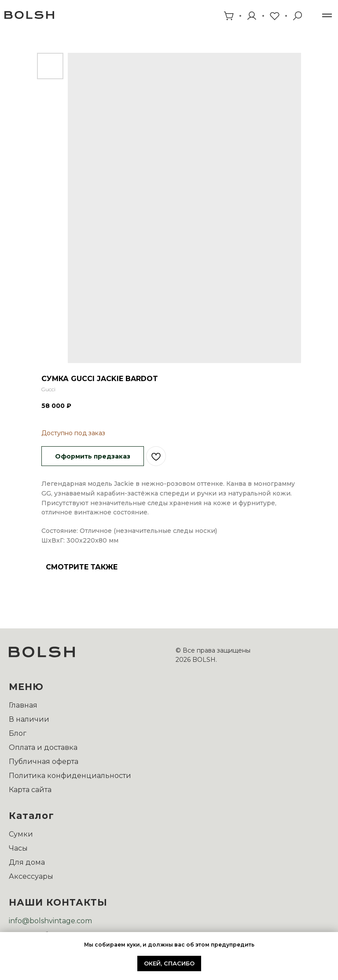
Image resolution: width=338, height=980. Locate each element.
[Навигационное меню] (327, 15)
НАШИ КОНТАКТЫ (58, 902)
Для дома (27, 862)
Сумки (21, 834)
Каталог (31, 816)
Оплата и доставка (43, 747)
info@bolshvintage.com (50, 921)
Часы (18, 848)
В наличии (29, 719)
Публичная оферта (44, 762)
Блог (18, 733)
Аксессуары (31, 876)
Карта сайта (30, 790)
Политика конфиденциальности (70, 776)
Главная (23, 705)
